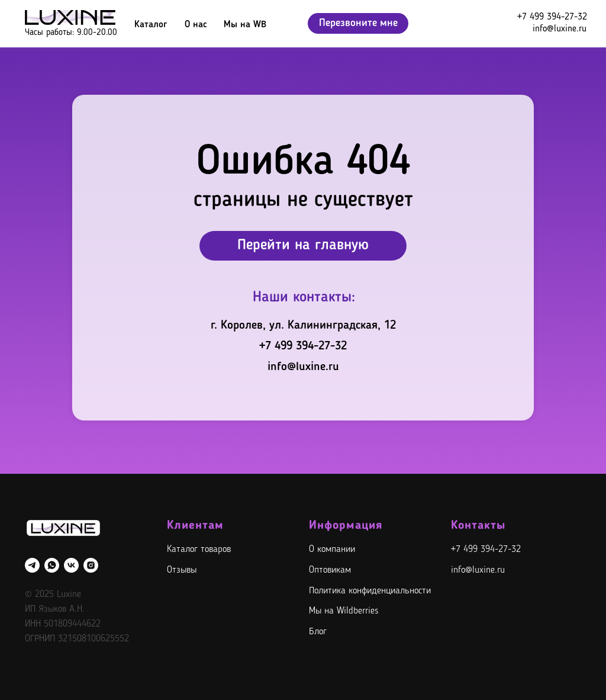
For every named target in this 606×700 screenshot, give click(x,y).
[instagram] (91, 565)
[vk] (71, 565)
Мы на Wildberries (344, 611)
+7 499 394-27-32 (552, 17)
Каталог (151, 25)
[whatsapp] (52, 565)
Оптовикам (330, 570)
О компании (332, 550)
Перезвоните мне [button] (358, 23)
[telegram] (32, 565)
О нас (196, 25)
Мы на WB (245, 25)
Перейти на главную (303, 245)
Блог (318, 632)
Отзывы (182, 570)
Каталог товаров (199, 550)
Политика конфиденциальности (370, 591)
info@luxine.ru (560, 29)
